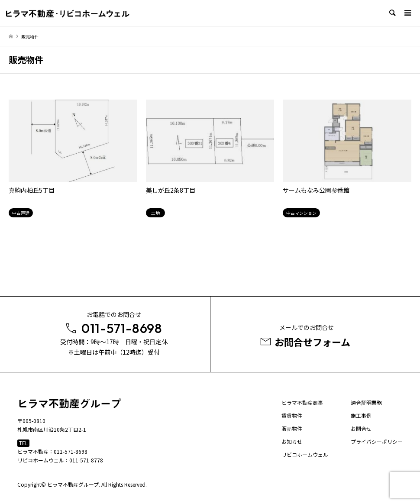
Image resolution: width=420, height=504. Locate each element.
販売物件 (292, 428)
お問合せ (361, 428)
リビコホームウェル (305, 454)
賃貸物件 (292, 415)
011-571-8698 (71, 451)
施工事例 (361, 415)
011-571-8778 (86, 460)
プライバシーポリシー (377, 441)
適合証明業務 (366, 402)
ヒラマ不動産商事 (302, 402)
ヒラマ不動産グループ (73, 484)
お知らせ (292, 441)
